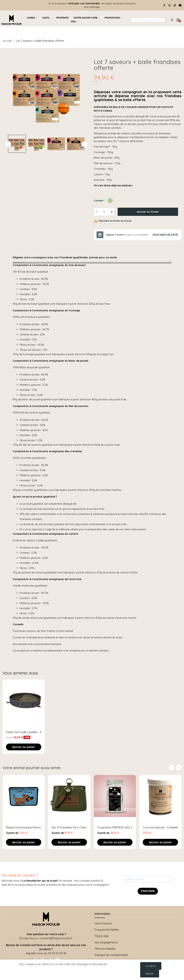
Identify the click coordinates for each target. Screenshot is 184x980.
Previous (8, 144)
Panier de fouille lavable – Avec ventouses (24, 732)
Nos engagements (106, 942)
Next (84, 144)
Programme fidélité (107, 930)
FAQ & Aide (102, 936)
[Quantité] (104, 212)
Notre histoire (103, 923)
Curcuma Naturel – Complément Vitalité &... (160, 827)
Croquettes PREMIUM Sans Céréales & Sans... (115, 827)
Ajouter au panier (148, 212)
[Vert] (111, 201)
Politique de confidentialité (111, 955)
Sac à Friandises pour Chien (69, 827)
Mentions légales (105, 949)
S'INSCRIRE (148, 891)
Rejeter (150, 974)
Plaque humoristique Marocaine (24, 827)
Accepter (151, 966)
